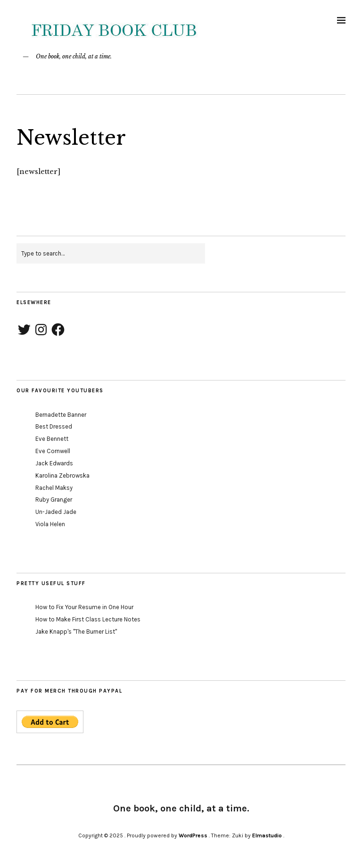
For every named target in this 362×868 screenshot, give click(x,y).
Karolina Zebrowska (62, 475)
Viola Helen (50, 524)
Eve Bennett (52, 439)
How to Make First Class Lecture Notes (88, 619)
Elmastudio (267, 835)
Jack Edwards (54, 463)
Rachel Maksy (54, 488)
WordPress (193, 835)
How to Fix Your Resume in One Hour (84, 607)
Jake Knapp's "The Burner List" (76, 632)
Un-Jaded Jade (56, 512)
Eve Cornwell (53, 451)
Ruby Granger (54, 500)
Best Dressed (54, 426)
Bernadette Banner (61, 415)
